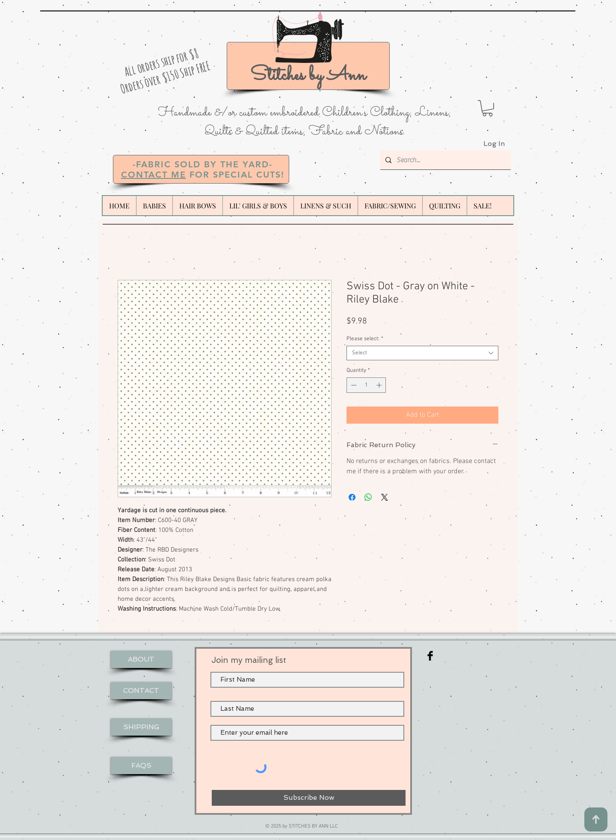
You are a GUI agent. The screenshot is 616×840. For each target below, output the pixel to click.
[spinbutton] (366, 385)
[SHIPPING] (141, 727)
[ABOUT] (141, 659)
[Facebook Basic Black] (430, 656)
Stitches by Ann (308, 76)
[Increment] (380, 385)
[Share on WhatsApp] (368, 497)
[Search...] (445, 160)
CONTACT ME (154, 175)
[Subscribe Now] (309, 798)
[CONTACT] (141, 691)
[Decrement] (353, 385)
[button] (487, 108)
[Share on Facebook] (352, 497)
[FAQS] (141, 766)
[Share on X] (385, 497)
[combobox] (422, 353)
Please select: (365, 339)
